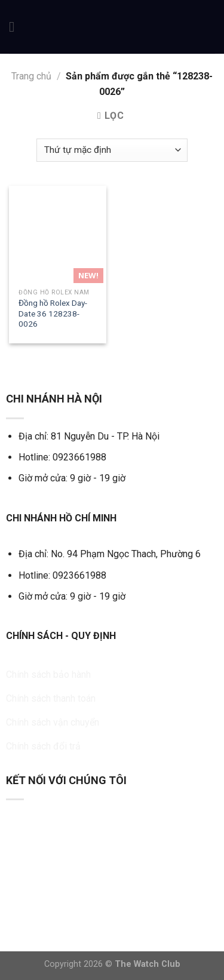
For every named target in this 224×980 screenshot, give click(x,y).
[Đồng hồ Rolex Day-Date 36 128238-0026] (58, 234)
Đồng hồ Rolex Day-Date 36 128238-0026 (53, 313)
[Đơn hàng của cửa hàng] (112, 150)
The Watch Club (148, 964)
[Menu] (16, 27)
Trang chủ (31, 76)
